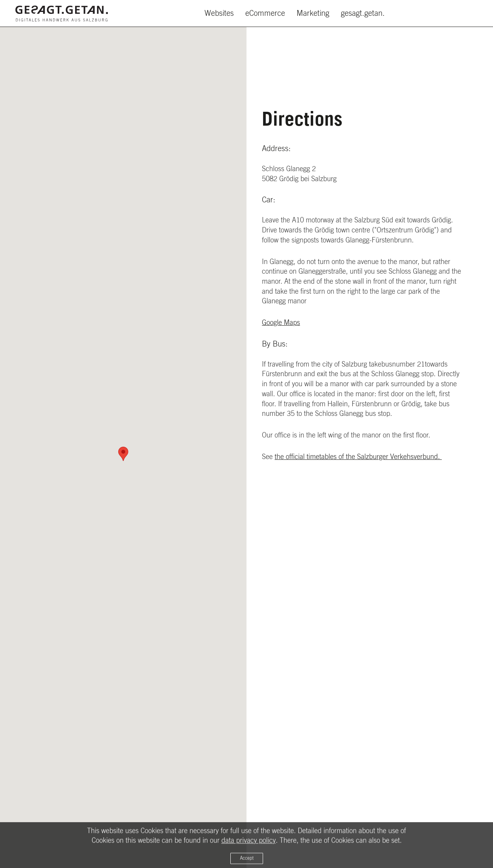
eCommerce (265, 13)
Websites (219, 13)
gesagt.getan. (363, 13)
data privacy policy (249, 844)
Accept (247, 861)
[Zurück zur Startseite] (62, 13)
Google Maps (281, 323)
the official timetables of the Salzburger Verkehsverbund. (358, 457)
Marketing (313, 13)
